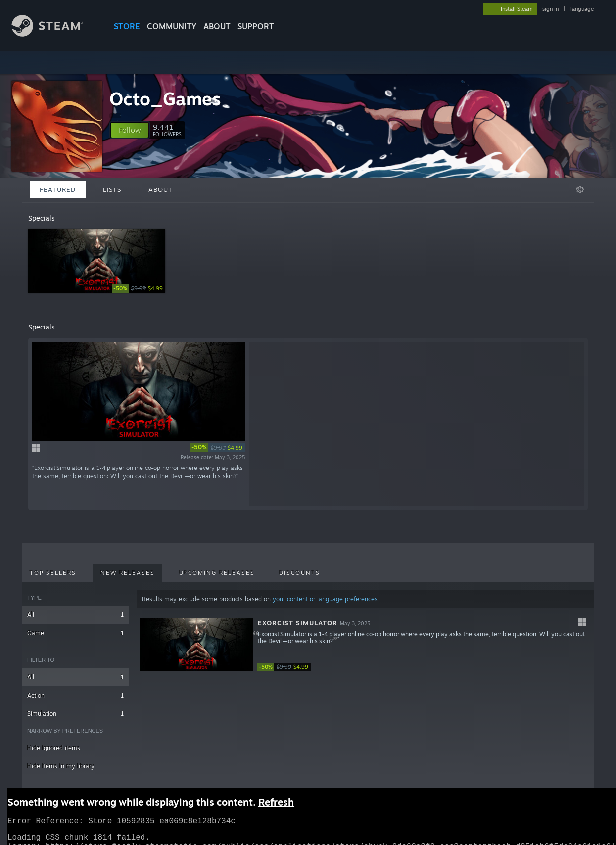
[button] (130, 130)
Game (76, 633)
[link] (139, 289)
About (217, 26)
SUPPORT (256, 26)
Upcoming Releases (217, 573)
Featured (58, 189)
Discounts (300, 573)
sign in (550, 9)
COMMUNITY (172, 26)
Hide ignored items (54, 748)
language (582, 9)
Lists (112, 189)
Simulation (76, 714)
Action (76, 695)
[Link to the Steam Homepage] (55, 34)
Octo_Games (165, 99)
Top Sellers (53, 573)
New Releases (128, 573)
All (76, 615)
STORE (127, 26)
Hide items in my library (61, 766)
